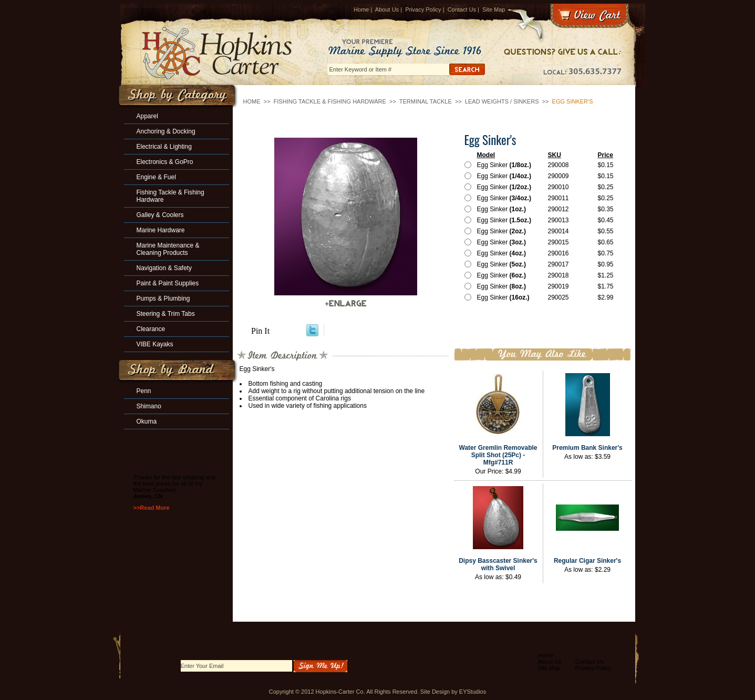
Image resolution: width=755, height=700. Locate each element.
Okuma (147, 421)
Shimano (149, 406)
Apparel (147, 116)
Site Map (494, 9)
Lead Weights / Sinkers (502, 101)
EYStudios (473, 692)
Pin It (260, 331)
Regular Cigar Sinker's (587, 561)
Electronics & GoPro (165, 162)
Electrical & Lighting (164, 147)
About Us (387, 9)
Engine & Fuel (156, 177)
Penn (144, 391)
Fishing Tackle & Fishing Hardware (330, 101)
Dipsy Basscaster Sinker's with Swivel (498, 564)
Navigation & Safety (164, 268)
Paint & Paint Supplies (168, 283)
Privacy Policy (423, 9)
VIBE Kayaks (155, 344)
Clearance (151, 329)
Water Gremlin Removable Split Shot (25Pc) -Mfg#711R (498, 455)
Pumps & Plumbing (163, 298)
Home (361, 9)
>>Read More (152, 508)
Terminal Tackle (426, 101)
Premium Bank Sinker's (587, 448)
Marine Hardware (161, 230)
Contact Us (462, 9)
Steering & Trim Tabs (166, 314)
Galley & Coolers (160, 215)
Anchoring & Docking (166, 131)
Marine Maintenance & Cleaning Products (168, 249)
